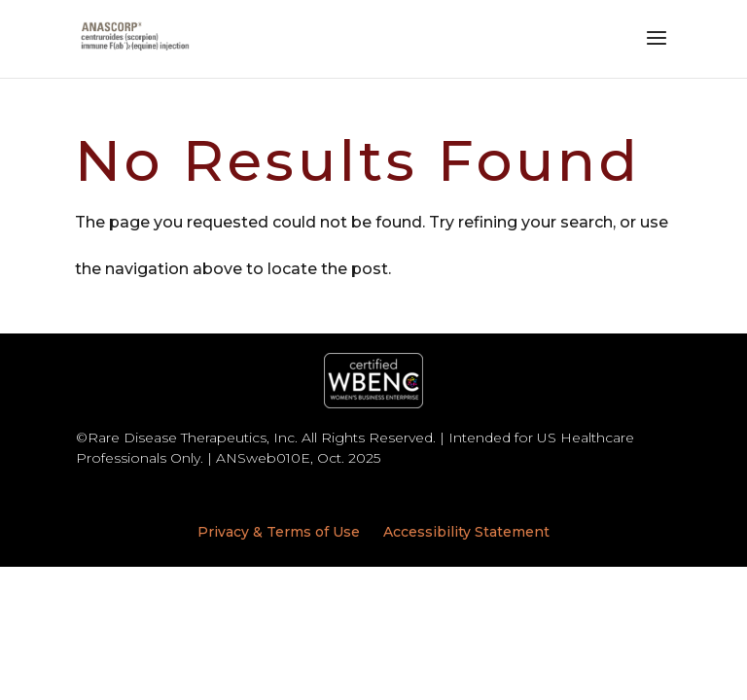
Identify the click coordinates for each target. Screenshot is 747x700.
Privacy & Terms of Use (279, 532)
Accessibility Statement (466, 532)
